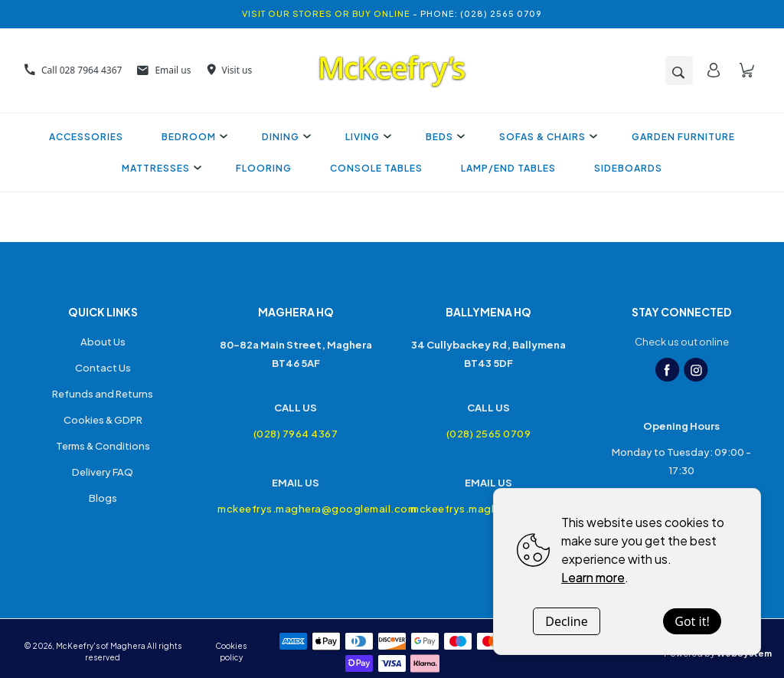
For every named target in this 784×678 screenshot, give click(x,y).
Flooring (264, 168)
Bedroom (193, 137)
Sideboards (628, 168)
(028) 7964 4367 (296, 434)
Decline (567, 621)
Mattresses (160, 168)
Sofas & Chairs (546, 137)
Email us (164, 70)
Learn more (593, 577)
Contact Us (103, 368)
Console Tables (376, 168)
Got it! (692, 621)
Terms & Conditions (103, 446)
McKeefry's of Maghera (101, 646)
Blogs (103, 498)
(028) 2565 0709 (489, 434)
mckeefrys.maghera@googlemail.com (296, 509)
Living (366, 137)
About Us (103, 342)
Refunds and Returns (103, 394)
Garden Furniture (683, 137)
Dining (284, 137)
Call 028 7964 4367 (73, 70)
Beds (443, 137)
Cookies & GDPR (103, 420)
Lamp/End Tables (508, 168)
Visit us (230, 70)
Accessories (86, 137)
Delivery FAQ (103, 472)
